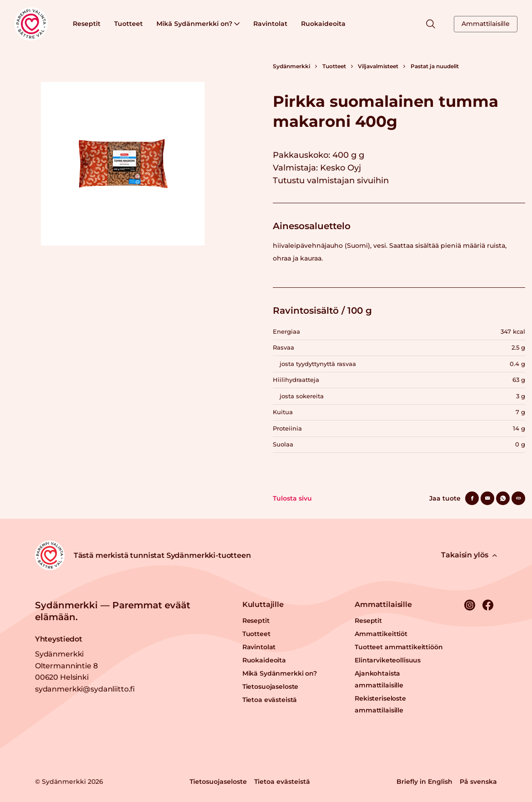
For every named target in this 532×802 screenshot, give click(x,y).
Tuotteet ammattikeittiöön (399, 647)
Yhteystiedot (59, 639)
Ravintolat (270, 24)
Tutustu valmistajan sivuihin (331, 180)
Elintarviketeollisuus (388, 660)
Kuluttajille (263, 604)
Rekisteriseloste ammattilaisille (380, 704)
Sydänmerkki (291, 66)
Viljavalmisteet (378, 66)
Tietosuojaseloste (271, 687)
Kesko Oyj (341, 168)
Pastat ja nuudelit (435, 66)
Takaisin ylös (469, 555)
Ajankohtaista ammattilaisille (379, 679)
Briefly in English (424, 782)
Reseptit (87, 24)
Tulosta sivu (292, 498)
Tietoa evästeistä (270, 700)
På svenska (478, 782)
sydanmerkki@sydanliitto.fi (85, 689)
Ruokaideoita (323, 24)
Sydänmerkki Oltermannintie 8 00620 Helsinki (66, 666)
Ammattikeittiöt (381, 634)
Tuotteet (128, 24)
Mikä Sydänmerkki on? (198, 24)
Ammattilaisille (486, 24)
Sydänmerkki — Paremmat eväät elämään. (113, 611)
